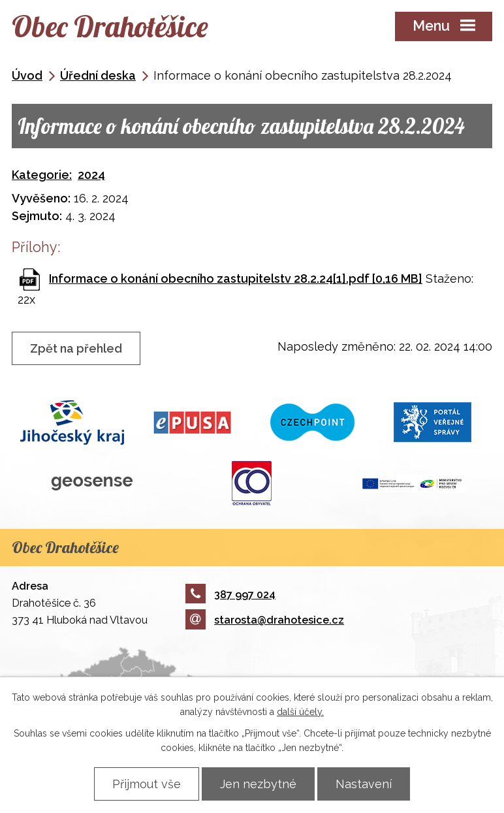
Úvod (27, 75)
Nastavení (364, 784)
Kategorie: (42, 175)
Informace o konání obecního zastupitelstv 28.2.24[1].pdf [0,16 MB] (236, 279)
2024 (91, 175)
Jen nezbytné (258, 784)
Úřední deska (98, 75)
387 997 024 (230, 595)
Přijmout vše (147, 784)
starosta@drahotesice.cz (265, 620)
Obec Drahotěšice (110, 26)
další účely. (300, 712)
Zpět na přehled (76, 348)
